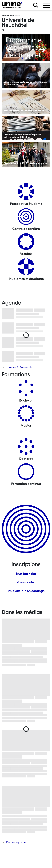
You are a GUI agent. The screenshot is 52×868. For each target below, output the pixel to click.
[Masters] (26, 414)
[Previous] (9, 50)
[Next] (43, 50)
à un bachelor (26, 574)
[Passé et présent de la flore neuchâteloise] (26, 102)
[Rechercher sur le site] (36, 5)
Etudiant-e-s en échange (26, 591)
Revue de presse (16, 842)
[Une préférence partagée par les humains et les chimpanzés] (26, 75)
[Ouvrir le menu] (46, 5)
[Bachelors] (26, 389)
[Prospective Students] (26, 193)
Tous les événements (19, 367)
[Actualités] (26, 243)
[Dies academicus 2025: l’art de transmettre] (26, 155)
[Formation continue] (26, 473)
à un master (26, 582)
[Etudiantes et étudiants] (26, 268)
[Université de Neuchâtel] (12, 5)
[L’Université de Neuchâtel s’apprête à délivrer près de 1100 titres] (26, 128)
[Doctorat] (26, 448)
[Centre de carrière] (26, 218)
